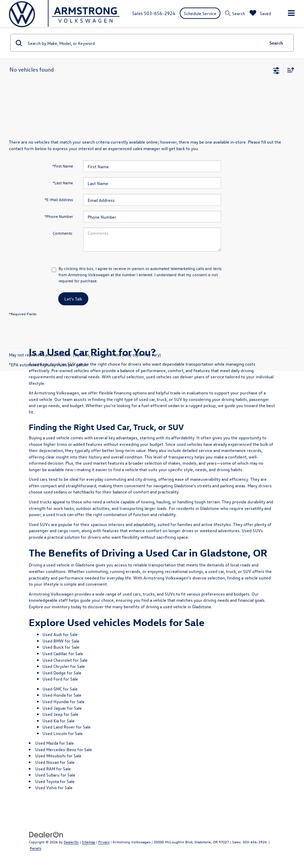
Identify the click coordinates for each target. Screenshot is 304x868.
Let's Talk (73, 299)
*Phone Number (59, 216)
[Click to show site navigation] (291, 14)
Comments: (63, 233)
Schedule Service (200, 13)
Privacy (104, 842)
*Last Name (63, 183)
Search (276, 43)
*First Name (63, 166)
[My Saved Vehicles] (260, 13)
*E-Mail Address (59, 199)
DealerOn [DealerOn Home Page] (71, 842)
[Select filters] (276, 70)
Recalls (36, 848)
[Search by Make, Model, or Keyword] (145, 43)
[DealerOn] (46, 834)
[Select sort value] (289, 70)
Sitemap (88, 842)
